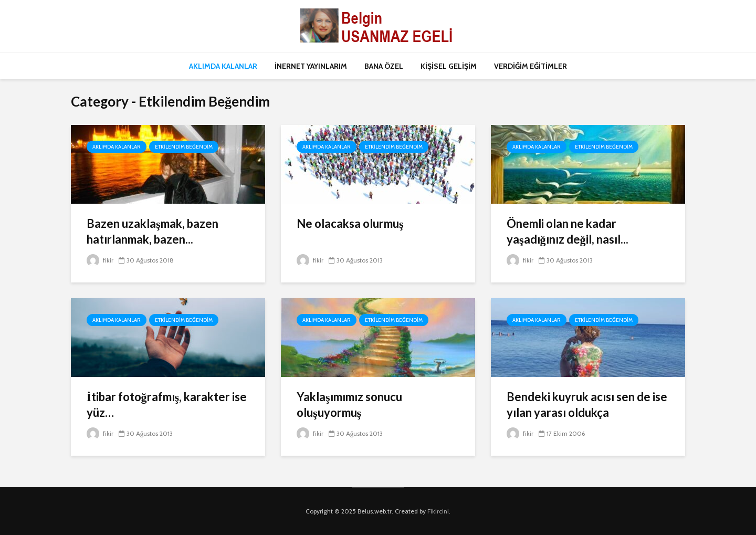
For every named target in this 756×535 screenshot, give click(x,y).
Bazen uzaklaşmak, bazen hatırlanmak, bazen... (153, 231)
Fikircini (438, 511)
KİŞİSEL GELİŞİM (449, 66)
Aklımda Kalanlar (117, 147)
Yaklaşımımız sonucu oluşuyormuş (349, 405)
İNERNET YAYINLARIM (311, 66)
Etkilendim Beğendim (184, 147)
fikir (100, 260)
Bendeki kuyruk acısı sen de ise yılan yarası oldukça (587, 405)
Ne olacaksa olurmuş (350, 223)
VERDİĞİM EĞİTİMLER (531, 66)
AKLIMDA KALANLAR (223, 66)
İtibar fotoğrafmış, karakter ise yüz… (167, 405)
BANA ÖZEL (384, 66)
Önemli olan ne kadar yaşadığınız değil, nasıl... (568, 231)
